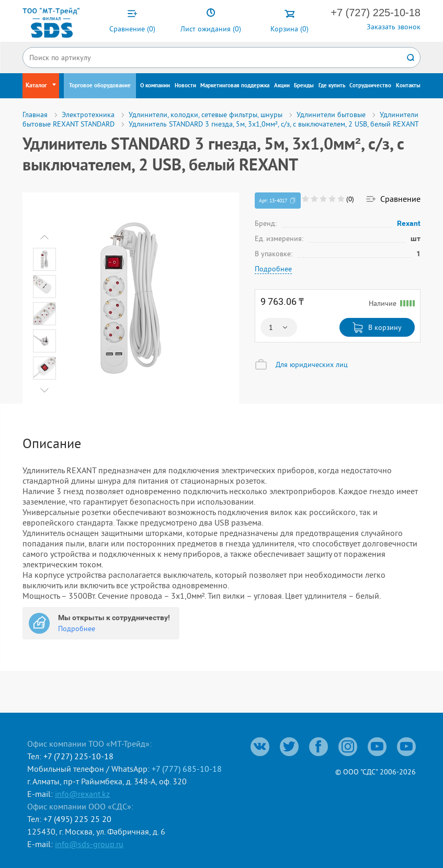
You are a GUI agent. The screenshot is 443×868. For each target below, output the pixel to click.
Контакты (408, 86)
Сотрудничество (370, 86)
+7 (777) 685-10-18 (187, 769)
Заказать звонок (394, 27)
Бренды (304, 86)
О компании (155, 86)
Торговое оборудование (100, 86)
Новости (185, 86)
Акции (282, 86)
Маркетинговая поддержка (235, 86)
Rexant (409, 223)
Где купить (332, 86)
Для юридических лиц (312, 364)
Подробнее (273, 269)
